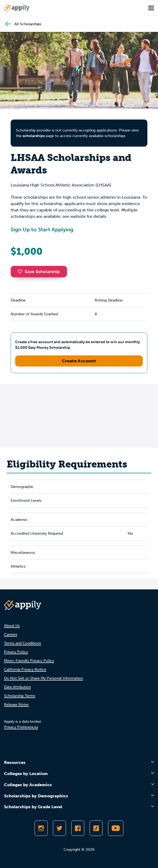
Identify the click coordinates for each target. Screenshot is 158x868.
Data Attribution (17, 687)
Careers (11, 634)
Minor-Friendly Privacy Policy (29, 661)
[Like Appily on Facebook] (78, 828)
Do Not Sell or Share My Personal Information (43, 678)
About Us (12, 626)
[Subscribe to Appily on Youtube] (116, 828)
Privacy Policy (16, 652)
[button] (21, 271)
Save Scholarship (39, 272)
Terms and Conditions (22, 643)
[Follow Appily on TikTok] (96, 828)
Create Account (79, 361)
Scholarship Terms (20, 696)
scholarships (34, 136)
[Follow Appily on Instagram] (41, 828)
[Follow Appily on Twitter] (59, 828)
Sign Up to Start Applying (42, 229)
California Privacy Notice (25, 669)
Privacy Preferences (21, 727)
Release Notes (16, 705)
